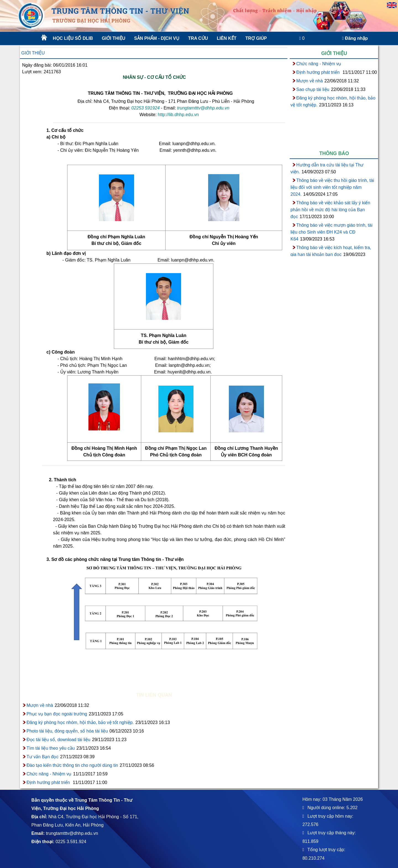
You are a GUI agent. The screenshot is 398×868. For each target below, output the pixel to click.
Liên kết (227, 38)
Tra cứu (198, 38)
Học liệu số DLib (73, 38)
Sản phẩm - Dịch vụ (156, 38)
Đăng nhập (355, 38)
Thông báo (334, 153)
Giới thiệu (113, 38)
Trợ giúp (256, 38)
